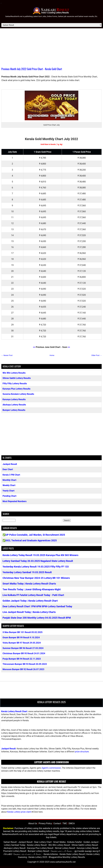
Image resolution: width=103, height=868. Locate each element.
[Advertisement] (51, 49)
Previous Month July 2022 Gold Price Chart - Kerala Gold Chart (32, 69)
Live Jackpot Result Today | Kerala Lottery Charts (29, 612)
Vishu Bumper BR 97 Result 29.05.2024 (22, 643)
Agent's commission (51, 768)
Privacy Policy (45, 823)
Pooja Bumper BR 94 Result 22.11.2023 (22, 659)
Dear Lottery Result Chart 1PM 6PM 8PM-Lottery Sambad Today (37, 606)
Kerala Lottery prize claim (19, 812)
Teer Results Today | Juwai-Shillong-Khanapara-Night (32, 589)
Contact (57, 823)
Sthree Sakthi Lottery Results (17, 378)
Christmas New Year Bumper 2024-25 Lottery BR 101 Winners (36, 578)
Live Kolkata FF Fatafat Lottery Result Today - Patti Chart (33, 595)
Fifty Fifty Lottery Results (15, 384)
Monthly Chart (9, 480)
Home (52, 355)
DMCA (72, 823)
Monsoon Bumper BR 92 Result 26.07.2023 (23, 669)
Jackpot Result (10, 464)
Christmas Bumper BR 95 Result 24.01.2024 (24, 653)
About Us (33, 823)
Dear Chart (8, 469)
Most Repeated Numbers (15, 501)
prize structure (82, 752)
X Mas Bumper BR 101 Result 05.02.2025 (23, 632)
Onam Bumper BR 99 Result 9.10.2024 (21, 638)
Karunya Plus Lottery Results (16, 389)
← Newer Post (7, 355)
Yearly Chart (8, 491)
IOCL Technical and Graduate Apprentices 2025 (31, 540)
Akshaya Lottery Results (14, 405)
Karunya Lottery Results (14, 399)
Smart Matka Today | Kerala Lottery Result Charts (29, 584)
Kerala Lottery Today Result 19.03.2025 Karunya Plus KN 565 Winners (40, 555)
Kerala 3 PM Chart (11, 475)
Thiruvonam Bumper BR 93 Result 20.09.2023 (25, 664)
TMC (65, 823)
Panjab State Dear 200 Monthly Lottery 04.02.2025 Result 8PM (37, 618)
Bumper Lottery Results (14, 410)
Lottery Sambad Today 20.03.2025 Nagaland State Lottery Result (38, 561)
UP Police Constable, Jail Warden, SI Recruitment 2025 (35, 535)
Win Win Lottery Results (14, 373)
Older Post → (96, 355)
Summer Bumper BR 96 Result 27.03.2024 (23, 648)
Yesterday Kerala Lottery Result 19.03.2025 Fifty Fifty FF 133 (36, 567)
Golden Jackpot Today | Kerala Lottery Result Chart (30, 601)
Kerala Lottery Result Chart (14, 711)
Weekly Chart (9, 485)
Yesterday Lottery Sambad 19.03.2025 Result (27, 572)
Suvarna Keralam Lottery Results (18, 394)
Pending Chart (9, 496)
